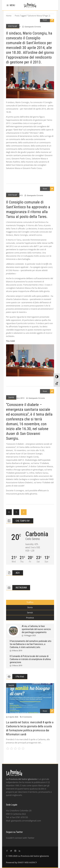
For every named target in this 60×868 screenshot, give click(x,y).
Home (9, 16)
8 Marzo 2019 (17, 651)
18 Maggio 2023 (30, 635)
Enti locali (13, 26)
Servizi (30, 613)
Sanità (11, 397)
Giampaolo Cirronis (33, 27)
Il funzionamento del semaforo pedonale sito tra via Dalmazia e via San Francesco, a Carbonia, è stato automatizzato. (31, 644)
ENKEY (21, 862)
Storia (30, 607)
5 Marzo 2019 (17, 665)
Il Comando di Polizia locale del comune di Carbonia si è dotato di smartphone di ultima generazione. (30, 659)
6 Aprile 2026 (13, 717)
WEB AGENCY (31, 862)
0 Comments (27, 717)
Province (30, 618)
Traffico (30, 602)
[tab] (30, 602)
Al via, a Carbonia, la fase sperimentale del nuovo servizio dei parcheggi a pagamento (36, 629)
